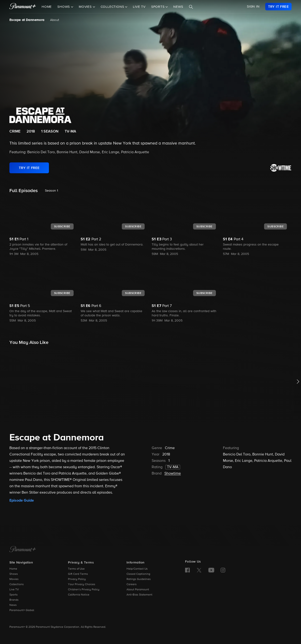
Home (47, 7)
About (55, 20)
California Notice (79, 595)
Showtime (173, 474)
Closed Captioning (138, 574)
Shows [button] (64, 7)
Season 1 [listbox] (51, 191)
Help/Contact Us (137, 569)
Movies (14, 579)
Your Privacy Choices (82, 584)
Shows (14, 574)
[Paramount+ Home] (23, 550)
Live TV (139, 7)
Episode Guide (22, 500)
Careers (132, 584)
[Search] (191, 7)
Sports (14, 595)
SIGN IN (253, 7)
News (178, 7)
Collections (17, 584)
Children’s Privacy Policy (84, 590)
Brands (14, 600)
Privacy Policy (77, 579)
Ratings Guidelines (139, 579)
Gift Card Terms (78, 574)
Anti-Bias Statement (139, 595)
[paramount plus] (23, 7)
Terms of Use (76, 569)
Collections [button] (113, 7)
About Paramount (138, 590)
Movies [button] (86, 7)
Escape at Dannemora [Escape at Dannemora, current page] (27, 20)
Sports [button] (158, 7)
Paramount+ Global (22, 610)
